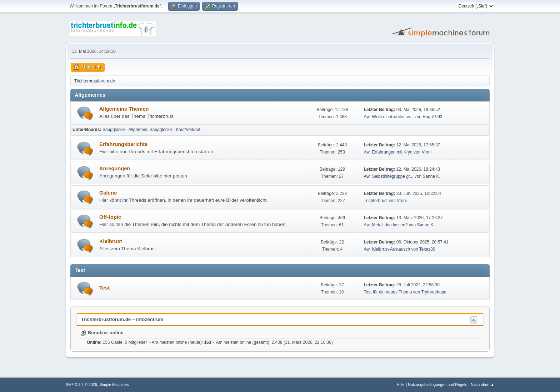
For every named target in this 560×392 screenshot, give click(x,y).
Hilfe (401, 385)
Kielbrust (111, 241)
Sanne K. (431, 176)
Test (104, 288)
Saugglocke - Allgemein (125, 130)
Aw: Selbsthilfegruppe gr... (388, 176)
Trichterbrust (376, 201)
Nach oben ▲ (482, 385)
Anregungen (115, 169)
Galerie (108, 193)
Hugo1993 (432, 117)
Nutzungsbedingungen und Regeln (437, 385)
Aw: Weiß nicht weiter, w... (388, 117)
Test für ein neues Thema (388, 292)
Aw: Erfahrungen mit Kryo (388, 152)
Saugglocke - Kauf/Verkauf (175, 130)
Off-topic (110, 217)
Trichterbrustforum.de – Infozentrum (122, 319)
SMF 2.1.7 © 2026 (81, 385)
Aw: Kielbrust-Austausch (387, 249)
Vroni (427, 152)
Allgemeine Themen (124, 109)
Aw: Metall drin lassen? (386, 225)
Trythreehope (434, 292)
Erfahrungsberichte (123, 144)
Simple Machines (114, 385)
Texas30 (427, 249)
